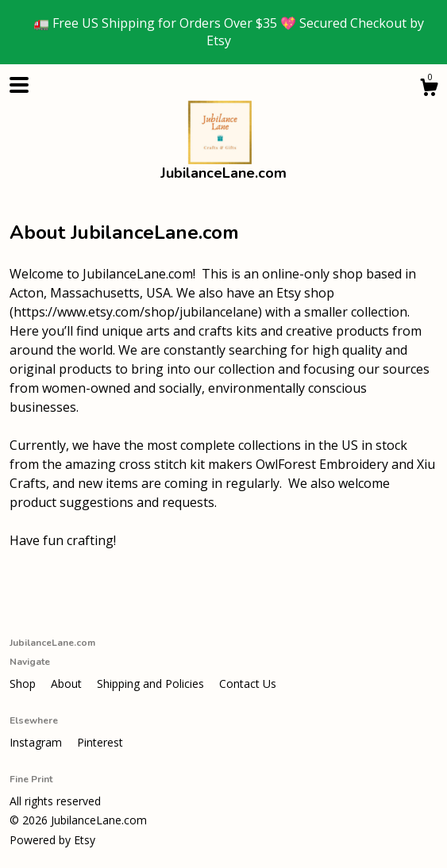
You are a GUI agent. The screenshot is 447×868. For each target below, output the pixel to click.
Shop (24, 684)
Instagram (37, 742)
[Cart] (429, 89)
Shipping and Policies (152, 684)
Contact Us (248, 684)
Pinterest (100, 742)
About (68, 684)
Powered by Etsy (52, 840)
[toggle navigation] (19, 85)
